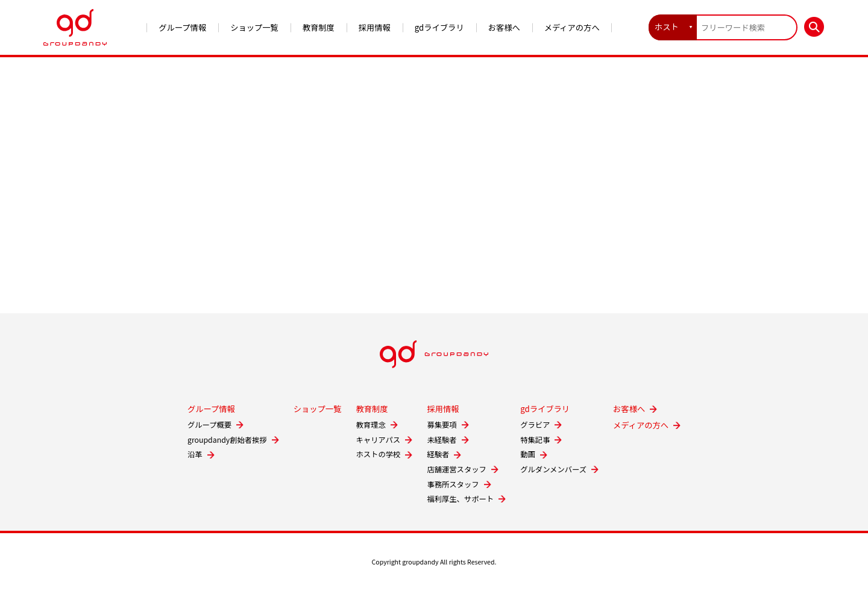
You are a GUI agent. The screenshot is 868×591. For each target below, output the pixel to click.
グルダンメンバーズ (553, 469)
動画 (528, 454)
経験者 (438, 454)
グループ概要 (209, 425)
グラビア (535, 425)
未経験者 (442, 440)
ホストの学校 (378, 454)
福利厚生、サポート (460, 499)
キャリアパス (378, 440)
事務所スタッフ (453, 484)
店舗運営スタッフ (457, 469)
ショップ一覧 (254, 27)
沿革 (195, 454)
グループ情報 (182, 27)
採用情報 (375, 27)
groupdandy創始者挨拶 (227, 440)
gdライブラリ (439, 27)
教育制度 (319, 27)
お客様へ (504, 27)
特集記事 (535, 440)
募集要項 (442, 425)
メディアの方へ (572, 27)
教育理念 (370, 425)
